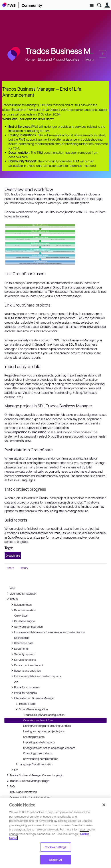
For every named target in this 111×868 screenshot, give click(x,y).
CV (15, 770)
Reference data (22, 643)
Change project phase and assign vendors (49, 748)
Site (92, 6)
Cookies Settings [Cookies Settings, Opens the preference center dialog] (55, 847)
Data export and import (26, 665)
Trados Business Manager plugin (27, 781)
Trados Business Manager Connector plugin (34, 775)
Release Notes (21, 605)
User (107, 5)
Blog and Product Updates (59, 59)
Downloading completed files (41, 759)
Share (10, 568)
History (24, 568)
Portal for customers (25, 687)
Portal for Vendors (23, 693)
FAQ (11, 786)
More (90, 59)
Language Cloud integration (33, 764)
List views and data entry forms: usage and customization (47, 632)
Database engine (22, 621)
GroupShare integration (31, 709)
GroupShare (13, 555)
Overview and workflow (38, 720)
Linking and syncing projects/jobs (44, 731)
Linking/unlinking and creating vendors (47, 726)
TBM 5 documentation (23, 792)
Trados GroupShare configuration (44, 715)
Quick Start (21, 615)
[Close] (104, 805)
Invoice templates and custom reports (35, 676)
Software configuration (26, 627)
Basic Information (23, 610)
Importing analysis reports (39, 742)
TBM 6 (11, 599)
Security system (22, 654)
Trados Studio (25, 704)
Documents (19, 649)
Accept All (55, 860)
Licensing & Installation (21, 593)
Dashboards (22, 638)
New (103, 54)
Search (99, 5)
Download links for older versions (30, 797)
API (16, 682)
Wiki (12, 588)
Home (30, 59)
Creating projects (34, 737)
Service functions (23, 660)
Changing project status (38, 753)
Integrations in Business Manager (32, 698)
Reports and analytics (25, 671)
